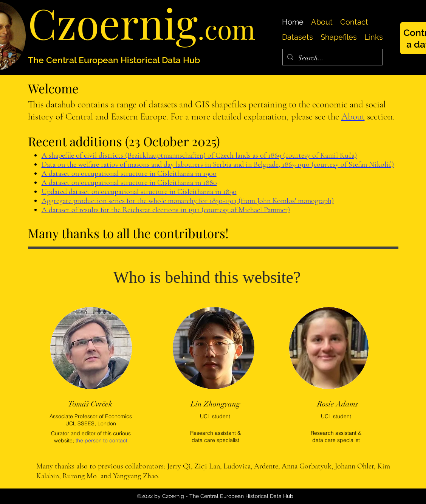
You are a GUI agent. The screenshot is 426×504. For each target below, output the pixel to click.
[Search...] (332, 58)
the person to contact (101, 440)
